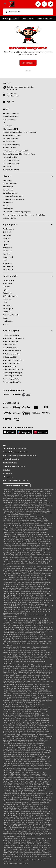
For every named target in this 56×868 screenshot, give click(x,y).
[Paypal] (26, 407)
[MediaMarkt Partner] (10, 218)
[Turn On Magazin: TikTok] (11, 379)
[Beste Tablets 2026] (10, 366)
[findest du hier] (12, 89)
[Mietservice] (7, 167)
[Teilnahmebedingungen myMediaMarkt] (15, 448)
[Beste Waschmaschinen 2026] (13, 351)
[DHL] (7, 394)
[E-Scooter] (6, 241)
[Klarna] (7, 419)
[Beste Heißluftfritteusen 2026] (13, 360)
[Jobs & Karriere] (8, 187)
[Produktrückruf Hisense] (11, 163)
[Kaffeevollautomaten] (10, 296)
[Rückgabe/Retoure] (9, 148)
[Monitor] (5, 324)
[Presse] (5, 206)
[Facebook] (5, 102)
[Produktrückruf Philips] (10, 157)
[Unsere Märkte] (8, 190)
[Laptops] (6, 245)
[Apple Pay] (17, 407)
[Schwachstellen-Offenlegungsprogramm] (17, 212)
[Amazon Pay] (46, 413)
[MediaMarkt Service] (10, 120)
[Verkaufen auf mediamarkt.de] (13, 196)
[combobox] (30, 12)
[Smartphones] (7, 263)
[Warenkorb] (51, 4)
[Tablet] (5, 260)
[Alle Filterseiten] (8, 270)
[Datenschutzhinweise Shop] (11, 459)
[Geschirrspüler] (8, 309)
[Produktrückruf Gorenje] (11, 160)
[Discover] (17, 419)
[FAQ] (4, 123)
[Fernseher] (6, 254)
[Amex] (36, 407)
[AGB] (4, 445)
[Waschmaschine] (8, 229)
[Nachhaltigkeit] (8, 209)
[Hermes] (17, 394)
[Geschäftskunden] (9, 142)
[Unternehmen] (8, 181)
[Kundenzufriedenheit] (10, 184)
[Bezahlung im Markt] (26, 413)
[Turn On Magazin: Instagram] (13, 373)
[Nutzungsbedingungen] (10, 463)
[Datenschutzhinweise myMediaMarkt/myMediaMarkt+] (19, 456)
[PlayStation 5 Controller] (11, 315)
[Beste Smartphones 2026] (12, 354)
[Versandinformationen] (11, 116)
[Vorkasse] (17, 413)
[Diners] (36, 413)
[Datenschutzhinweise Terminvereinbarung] (16, 481)
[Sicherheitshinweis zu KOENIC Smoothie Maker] (19, 154)
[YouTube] (9, 102)
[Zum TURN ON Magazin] (11, 335)
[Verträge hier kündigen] (11, 170)
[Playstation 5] (7, 248)
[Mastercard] (46, 407)
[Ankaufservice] (8, 126)
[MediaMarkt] (19, 4)
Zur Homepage (28, 63)
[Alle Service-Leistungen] (11, 113)
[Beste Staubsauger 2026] (11, 363)
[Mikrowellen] (7, 306)
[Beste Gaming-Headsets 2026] (13, 338)
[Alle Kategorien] (5, 4)
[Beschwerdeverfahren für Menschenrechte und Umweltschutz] (24, 215)
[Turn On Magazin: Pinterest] (12, 376)
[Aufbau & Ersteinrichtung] (11, 145)
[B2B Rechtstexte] (8, 477)
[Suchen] (6, 12)
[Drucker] (5, 318)
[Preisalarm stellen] (44, 4)
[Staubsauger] (7, 251)
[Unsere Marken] (8, 202)
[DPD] (26, 395)
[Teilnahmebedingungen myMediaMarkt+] (15, 452)
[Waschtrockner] (8, 321)
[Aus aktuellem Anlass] (10, 348)
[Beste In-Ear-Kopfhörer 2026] (13, 370)
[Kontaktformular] (13, 96)
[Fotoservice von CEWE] (10, 129)
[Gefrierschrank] (8, 257)
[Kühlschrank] (7, 232)
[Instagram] (14, 102)
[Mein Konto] (38, 4)
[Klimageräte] (7, 235)
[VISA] (7, 413)
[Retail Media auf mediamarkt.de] (14, 199)
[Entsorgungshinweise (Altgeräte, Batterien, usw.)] (20, 132)
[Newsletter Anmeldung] (11, 138)
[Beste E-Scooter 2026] (10, 341)
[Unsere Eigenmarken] (10, 193)
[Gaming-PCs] (7, 312)
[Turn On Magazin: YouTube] (12, 382)
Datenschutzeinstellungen (17, 485)
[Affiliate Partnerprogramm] (12, 135)
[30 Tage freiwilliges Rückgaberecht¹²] (15, 151)
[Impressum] (6, 470)
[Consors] (7, 407)
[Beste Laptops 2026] (10, 357)
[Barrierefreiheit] (8, 473)
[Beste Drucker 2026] (10, 345)
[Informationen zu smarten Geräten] (14, 466)
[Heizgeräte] (7, 238)
